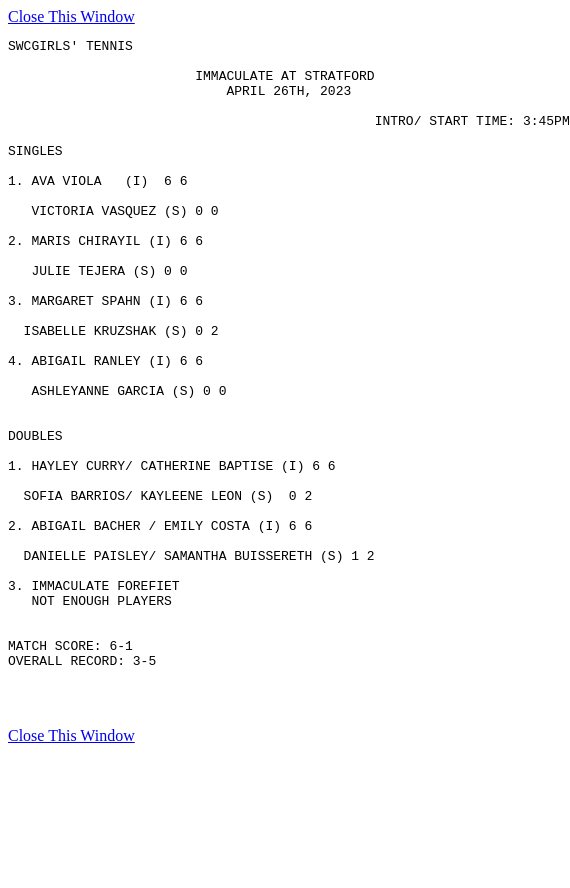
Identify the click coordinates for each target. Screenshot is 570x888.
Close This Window (71, 16)
